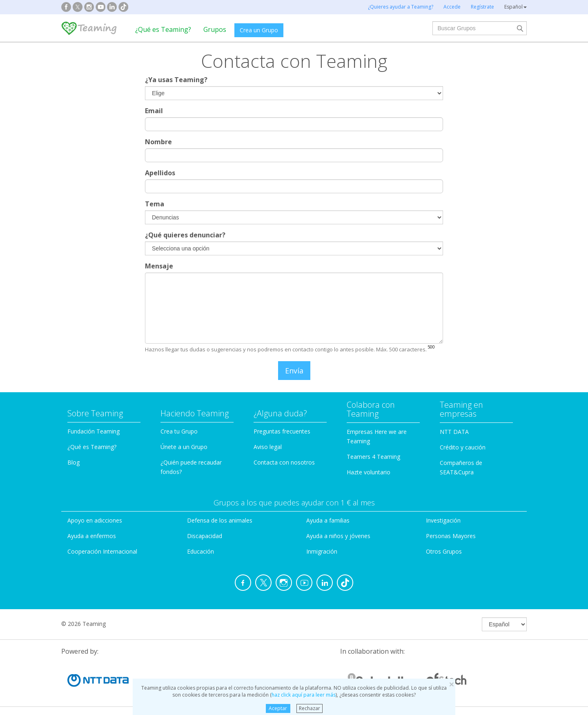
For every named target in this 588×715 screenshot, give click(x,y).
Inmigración (322, 551)
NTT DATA (454, 432)
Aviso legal (268, 447)
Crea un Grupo (259, 30)
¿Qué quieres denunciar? (185, 235)
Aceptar (278, 708)
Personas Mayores (451, 536)
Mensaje (159, 266)
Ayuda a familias (328, 520)
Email (154, 111)
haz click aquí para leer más (304, 695)
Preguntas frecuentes (282, 431)
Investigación (443, 520)
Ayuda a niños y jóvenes (338, 536)
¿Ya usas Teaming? (176, 80)
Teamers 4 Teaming (373, 457)
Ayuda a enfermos (92, 536)
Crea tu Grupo (179, 431)
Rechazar (310, 708)
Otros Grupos (444, 551)
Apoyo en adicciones (95, 520)
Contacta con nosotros (284, 462)
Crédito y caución (463, 447)
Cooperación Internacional (102, 551)
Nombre (158, 142)
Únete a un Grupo (184, 447)
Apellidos (160, 173)
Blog (73, 462)
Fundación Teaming (94, 431)
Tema (155, 204)
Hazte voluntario (369, 472)
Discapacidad (205, 536)
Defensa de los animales (220, 520)
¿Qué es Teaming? (163, 29)
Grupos (215, 29)
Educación (200, 551)
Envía (294, 371)
